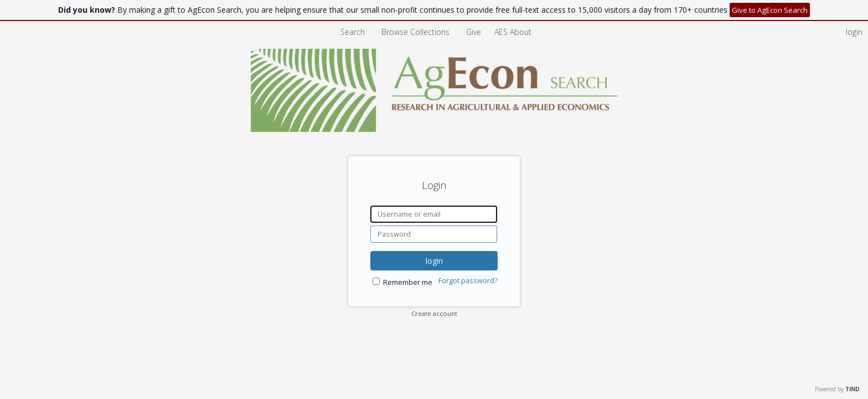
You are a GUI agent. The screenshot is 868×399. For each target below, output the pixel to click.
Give (475, 32)
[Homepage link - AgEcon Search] (434, 129)
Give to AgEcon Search (770, 10)
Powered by (837, 389)
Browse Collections (417, 32)
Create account (434, 313)
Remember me (408, 282)
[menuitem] (513, 32)
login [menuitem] (854, 32)
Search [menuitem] (353, 32)
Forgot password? (468, 281)
